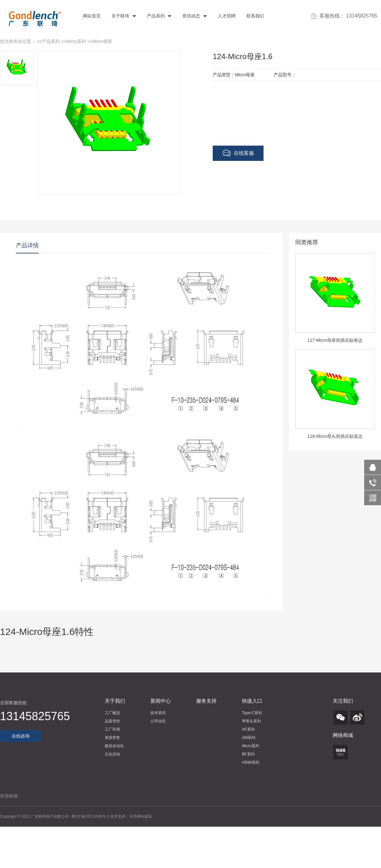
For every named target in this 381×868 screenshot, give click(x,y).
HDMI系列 (251, 762)
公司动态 (158, 721)
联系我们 (255, 16)
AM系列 (249, 738)
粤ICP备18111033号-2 (91, 816)
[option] (335, 301)
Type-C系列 (252, 713)
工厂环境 (112, 729)
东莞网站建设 (141, 816)
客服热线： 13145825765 (344, 16)
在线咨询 (21, 736)
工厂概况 (112, 713)
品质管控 (112, 721)
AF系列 (248, 729)
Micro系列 (76, 41)
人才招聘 (226, 16)
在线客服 (238, 153)
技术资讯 (158, 713)
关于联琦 (123, 16)
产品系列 (159, 16)
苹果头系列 (251, 721)
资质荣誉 (112, 738)
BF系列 (248, 754)
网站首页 (91, 16)
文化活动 (112, 754)
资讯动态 (194, 16)
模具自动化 (114, 746)
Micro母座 (102, 41)
